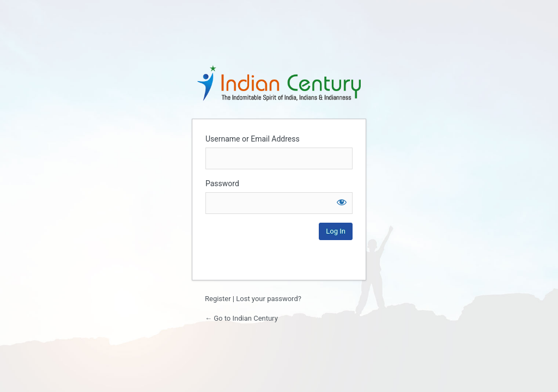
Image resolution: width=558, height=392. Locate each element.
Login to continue (279, 83)
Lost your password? (269, 299)
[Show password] (342, 202)
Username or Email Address (253, 139)
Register (218, 299)
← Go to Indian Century (241, 318)
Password (222, 183)
